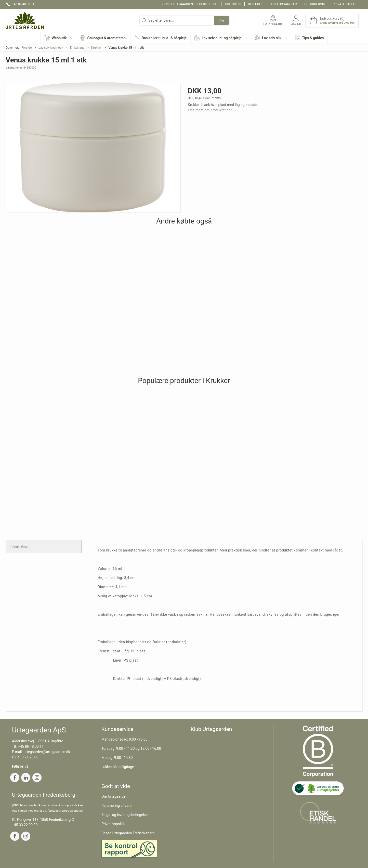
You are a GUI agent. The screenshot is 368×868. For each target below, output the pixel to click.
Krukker (97, 48)
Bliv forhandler (283, 4)
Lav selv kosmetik (51, 48)
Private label (344, 4)
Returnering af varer (117, 806)
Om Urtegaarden (114, 796)
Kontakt (255, 4)
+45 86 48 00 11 (31, 746)
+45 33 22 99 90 (25, 825)
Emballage (77, 48)
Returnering (315, 4)
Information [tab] (19, 546)
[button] (58, 38)
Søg (221, 20)
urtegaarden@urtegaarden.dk (47, 752)
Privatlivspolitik (113, 824)
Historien (233, 4)
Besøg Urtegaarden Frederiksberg (189, 4)
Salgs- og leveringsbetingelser (125, 815)
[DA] (25, 20)
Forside (27, 48)
